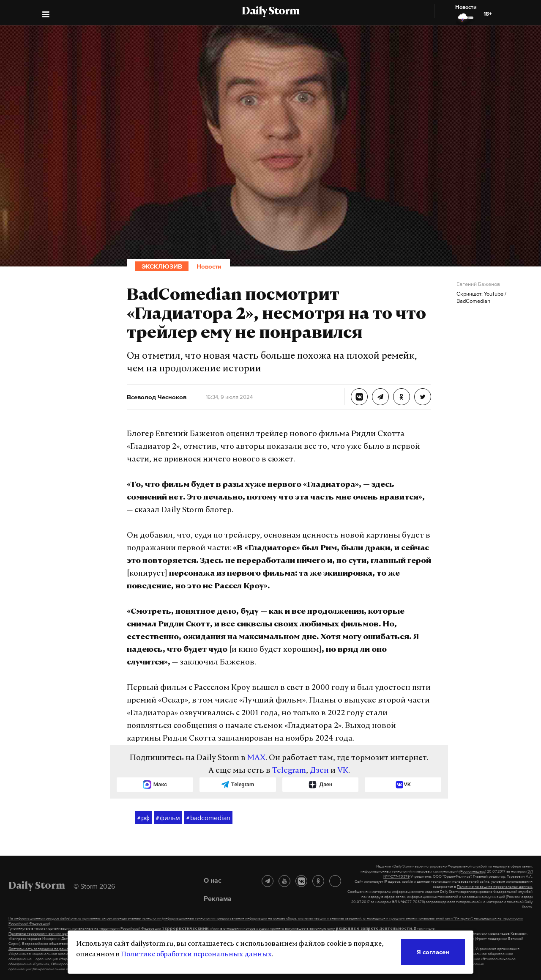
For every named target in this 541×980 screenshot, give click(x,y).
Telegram (289, 771)
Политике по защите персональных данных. (495, 887)
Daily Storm (270, 12)
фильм (168, 818)
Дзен (319, 771)
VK (343, 771)
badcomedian (208, 818)
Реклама (218, 898)
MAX (256, 758)
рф (143, 818)
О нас (213, 880)
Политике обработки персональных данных (196, 955)
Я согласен (433, 952)
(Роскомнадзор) (473, 871)
